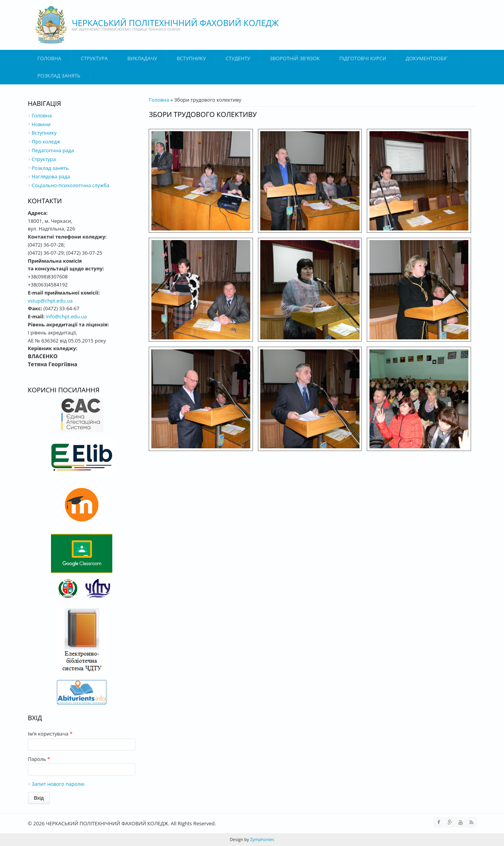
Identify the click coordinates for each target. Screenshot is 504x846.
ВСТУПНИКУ (191, 58)
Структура (94, 58)
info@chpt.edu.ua (66, 316)
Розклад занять (59, 76)
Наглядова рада (51, 176)
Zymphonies (262, 839)
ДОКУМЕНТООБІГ (427, 58)
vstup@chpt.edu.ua (50, 301)
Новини (41, 124)
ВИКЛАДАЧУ (142, 58)
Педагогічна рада (53, 150)
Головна (49, 58)
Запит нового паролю (58, 784)
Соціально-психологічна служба (71, 185)
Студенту (238, 58)
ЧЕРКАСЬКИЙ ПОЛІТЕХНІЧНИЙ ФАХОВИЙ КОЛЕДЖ (176, 23)
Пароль (39, 759)
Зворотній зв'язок (295, 58)
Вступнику (44, 133)
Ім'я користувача (50, 734)
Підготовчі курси (363, 58)
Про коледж (46, 142)
